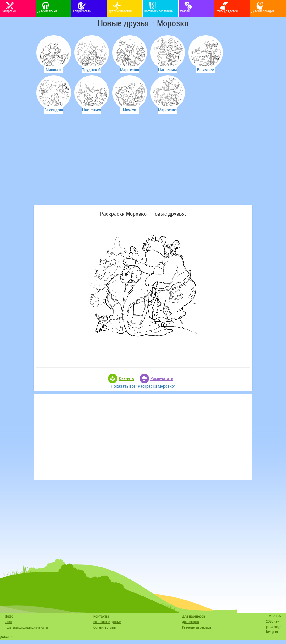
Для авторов (190, 622)
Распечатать (162, 378)
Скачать (126, 378)
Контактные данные (107, 622)
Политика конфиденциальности (26, 627)
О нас (8, 622)
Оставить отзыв (104, 627)
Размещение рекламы (197, 627)
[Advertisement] (80, 167)
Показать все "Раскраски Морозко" (143, 386)
